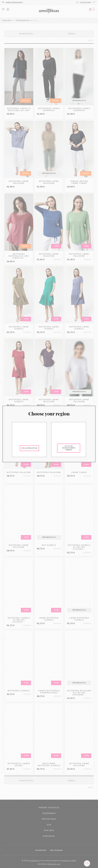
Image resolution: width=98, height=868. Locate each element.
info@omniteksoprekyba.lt (14, 2)
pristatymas (49, 819)
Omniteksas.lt (34, 861)
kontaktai (49, 836)
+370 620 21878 (85, 2)
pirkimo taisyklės (49, 808)
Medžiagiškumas (23, 20)
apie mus (49, 830)
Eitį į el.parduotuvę (29, 448)
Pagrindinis (7, 20)
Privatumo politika (69, 861)
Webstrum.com (54, 864)
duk (49, 825)
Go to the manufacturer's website (69, 448)
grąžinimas (49, 813)
